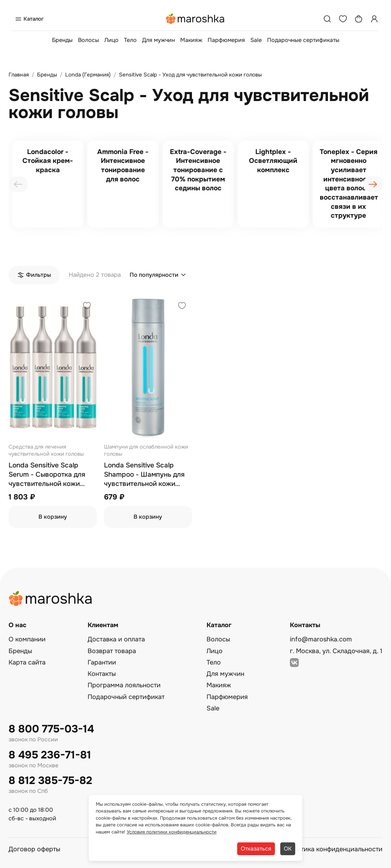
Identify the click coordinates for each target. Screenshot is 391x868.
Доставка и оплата (116, 639)
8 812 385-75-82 (50, 781)
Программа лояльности (124, 685)
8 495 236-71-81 (50, 755)
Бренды (62, 40)
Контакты (102, 674)
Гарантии (102, 662)
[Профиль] (374, 19)
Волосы (88, 40)
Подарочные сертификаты (303, 40)
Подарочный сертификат (126, 697)
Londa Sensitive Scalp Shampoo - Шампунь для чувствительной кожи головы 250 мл (144, 475)
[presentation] (18, 184)
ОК (288, 849)
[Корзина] (359, 19)
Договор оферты (34, 849)
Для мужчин (158, 40)
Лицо (111, 40)
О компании (27, 639)
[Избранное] (343, 19)
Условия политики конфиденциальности (172, 832)
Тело (130, 40)
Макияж (191, 40)
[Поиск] (327, 19)
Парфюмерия (226, 40)
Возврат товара (112, 651)
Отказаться (256, 849)
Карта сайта (27, 662)
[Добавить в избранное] (87, 306)
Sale (256, 40)
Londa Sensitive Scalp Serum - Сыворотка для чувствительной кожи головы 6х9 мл (47, 475)
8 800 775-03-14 (51, 729)
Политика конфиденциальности (334, 849)
